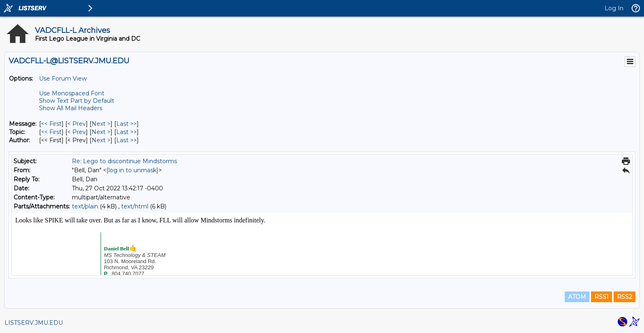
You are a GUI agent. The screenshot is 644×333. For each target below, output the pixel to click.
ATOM (577, 297)
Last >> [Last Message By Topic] (126, 132)
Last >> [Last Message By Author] (126, 140)
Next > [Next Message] (101, 124)
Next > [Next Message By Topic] (101, 132)
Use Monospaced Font (72, 93)
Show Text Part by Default (77, 101)
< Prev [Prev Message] (77, 124)
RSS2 (624, 297)
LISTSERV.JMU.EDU (34, 323)
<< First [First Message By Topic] (51, 132)
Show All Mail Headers (71, 108)
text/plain (85, 206)
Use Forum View (63, 79)
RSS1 (601, 297)
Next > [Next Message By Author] (101, 140)
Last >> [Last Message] (126, 124)
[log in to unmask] (132, 170)
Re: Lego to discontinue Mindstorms (124, 161)
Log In (614, 8)
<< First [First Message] (51, 124)
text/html (135, 206)
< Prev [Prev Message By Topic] (77, 132)
